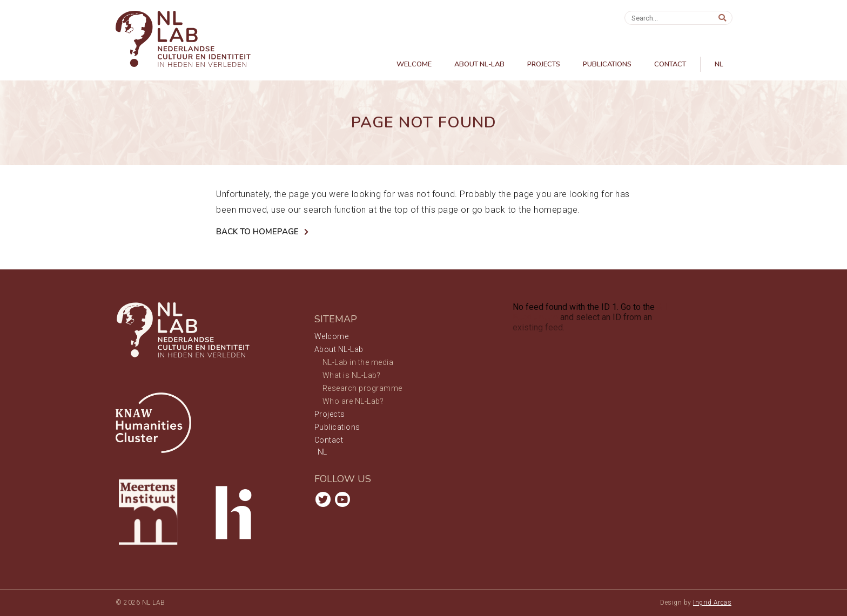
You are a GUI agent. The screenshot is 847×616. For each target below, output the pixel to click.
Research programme (362, 388)
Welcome (414, 64)
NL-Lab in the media (358, 362)
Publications (607, 64)
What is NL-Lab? (352, 375)
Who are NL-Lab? (353, 401)
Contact (670, 64)
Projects (544, 64)
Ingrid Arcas (712, 603)
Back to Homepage (257, 232)
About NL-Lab (479, 64)
